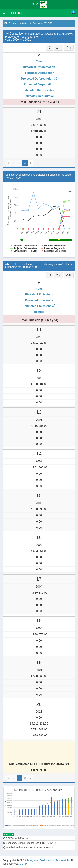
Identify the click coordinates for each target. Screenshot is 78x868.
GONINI (24, 864)
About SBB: (16, 13)
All (69, 48)
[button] (4, 13)
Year (39, 61)
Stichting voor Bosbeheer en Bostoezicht (46, 860)
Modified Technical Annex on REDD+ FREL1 (28, 847)
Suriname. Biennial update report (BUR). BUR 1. (30, 843)
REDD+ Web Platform (16, 838)
